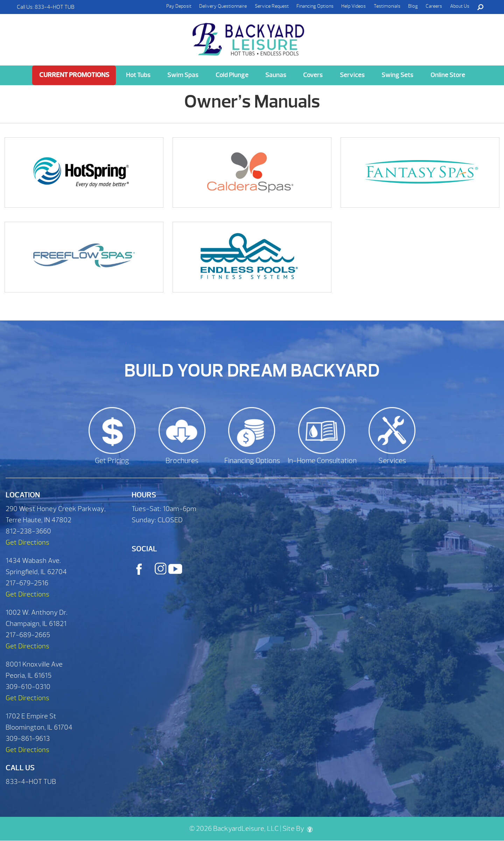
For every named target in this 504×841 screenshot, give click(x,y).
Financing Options (315, 6)
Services (352, 75)
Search (480, 7)
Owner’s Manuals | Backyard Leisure (249, 35)
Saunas (276, 75)
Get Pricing (112, 461)
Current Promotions (74, 75)
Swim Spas (183, 75)
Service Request (272, 6)
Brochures (182, 461)
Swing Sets (397, 75)
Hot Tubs (138, 75)
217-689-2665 (28, 635)
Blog (413, 6)
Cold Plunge (232, 75)
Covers (313, 75)
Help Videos (353, 6)
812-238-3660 (28, 531)
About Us (460, 6)
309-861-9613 (28, 739)
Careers (434, 6)
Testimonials (387, 6)
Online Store (448, 75)
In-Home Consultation (322, 461)
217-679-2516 (27, 583)
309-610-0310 (28, 687)
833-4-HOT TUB (55, 7)
